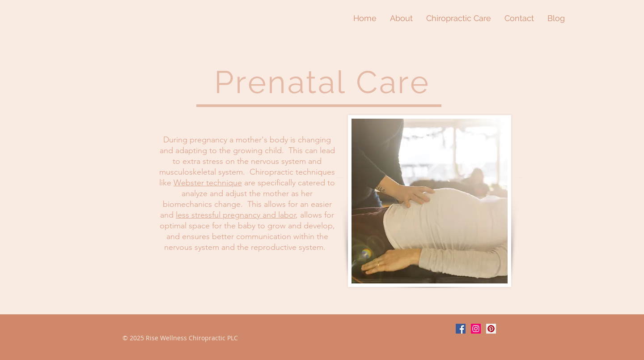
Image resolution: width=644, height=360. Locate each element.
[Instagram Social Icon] (476, 329)
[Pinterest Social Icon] (491, 329)
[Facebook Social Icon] (461, 329)
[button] (459, 18)
